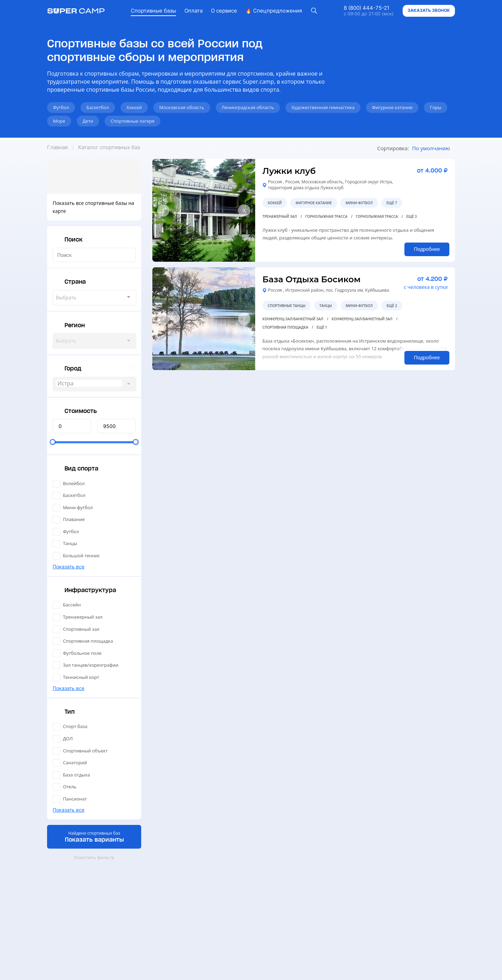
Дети (88, 121)
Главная (57, 147)
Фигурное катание (392, 107)
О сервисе (224, 11)
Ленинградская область (248, 107)
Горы (436, 107)
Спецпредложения (274, 11)
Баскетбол (98, 107)
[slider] (53, 442)
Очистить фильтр (94, 857)
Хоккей (134, 107)
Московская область (182, 107)
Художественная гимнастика (323, 107)
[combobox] (94, 298)
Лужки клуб (289, 171)
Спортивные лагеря (132, 121)
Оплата (193, 11)
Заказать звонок (429, 10)
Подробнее (427, 249)
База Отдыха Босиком (312, 279)
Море (59, 121)
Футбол (61, 107)
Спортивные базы (153, 11)
